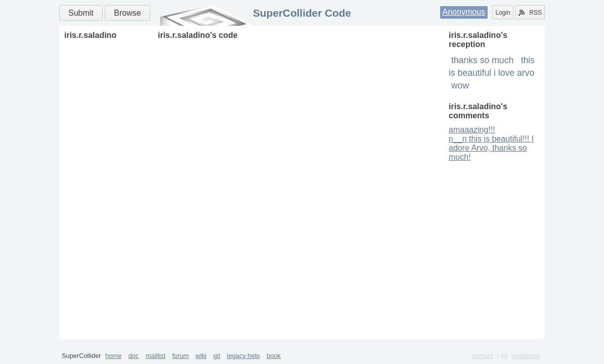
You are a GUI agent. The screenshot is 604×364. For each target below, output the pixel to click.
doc (134, 356)
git (217, 356)
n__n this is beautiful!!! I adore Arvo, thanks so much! (491, 148)
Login (503, 13)
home (113, 356)
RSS (530, 13)
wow (460, 85)
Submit (81, 13)
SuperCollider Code (302, 13)
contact (482, 356)
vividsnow (526, 356)
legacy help (244, 356)
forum (181, 356)
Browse (127, 13)
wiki (201, 356)
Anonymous (464, 12)
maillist (156, 356)
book (274, 356)
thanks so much (482, 60)
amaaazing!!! (472, 130)
